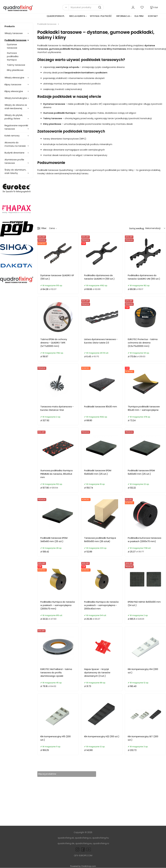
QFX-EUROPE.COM (83, 856)
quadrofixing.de (66, 844)
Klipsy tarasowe (13, 85)
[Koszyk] (154, 7)
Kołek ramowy (12, 136)
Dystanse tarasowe (12, 46)
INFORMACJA (123, 16)
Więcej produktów (50, 774)
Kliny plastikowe (15, 70)
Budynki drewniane (14, 153)
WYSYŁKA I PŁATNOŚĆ (101, 16)
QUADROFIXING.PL (56, 16)
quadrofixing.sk (66, 838)
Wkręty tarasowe (14, 33)
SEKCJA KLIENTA (77, 16)
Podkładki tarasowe (15, 40)
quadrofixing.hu (101, 838)
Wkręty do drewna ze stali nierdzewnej (16, 107)
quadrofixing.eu (84, 844)
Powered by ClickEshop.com (83, 866)
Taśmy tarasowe (16, 65)
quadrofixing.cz (83, 838)
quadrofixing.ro (101, 844)
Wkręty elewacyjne (14, 78)
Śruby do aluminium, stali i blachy (15, 171)
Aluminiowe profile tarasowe (14, 161)
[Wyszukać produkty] (86, 7)
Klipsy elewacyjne (14, 91)
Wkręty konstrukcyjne (16, 98)
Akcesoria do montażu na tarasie (15, 144)
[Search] (65, 7)
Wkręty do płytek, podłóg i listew (14, 117)
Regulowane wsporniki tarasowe (16, 127)
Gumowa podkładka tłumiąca (13, 56)
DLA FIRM (139, 16)
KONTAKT (153, 16)
